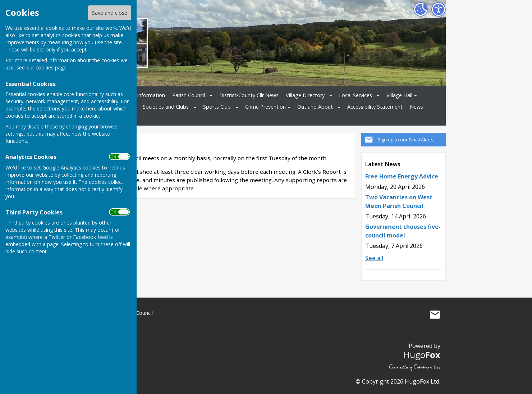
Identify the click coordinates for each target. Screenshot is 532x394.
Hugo (422, 355)
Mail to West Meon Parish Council (435, 314)
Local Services (356, 95)
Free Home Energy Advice (402, 176)
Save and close (110, 13)
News (416, 107)
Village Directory (305, 95)
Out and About (315, 107)
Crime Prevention (265, 107)
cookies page (51, 67)
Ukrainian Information (139, 95)
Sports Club (217, 107)
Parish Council (189, 95)
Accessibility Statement (375, 107)
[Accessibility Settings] (439, 9)
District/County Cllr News (249, 95)
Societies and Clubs (166, 107)
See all (374, 258)
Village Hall (399, 95)
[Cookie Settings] (421, 9)
